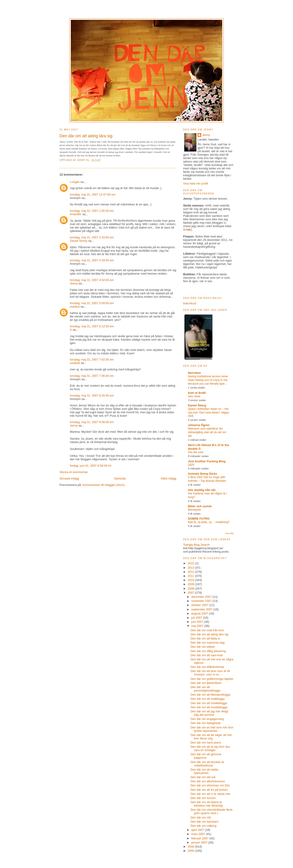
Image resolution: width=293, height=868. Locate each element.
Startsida (120, 478)
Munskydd (194, 510)
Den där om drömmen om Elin (210, 785)
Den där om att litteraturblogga (210, 695)
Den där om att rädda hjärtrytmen (204, 771)
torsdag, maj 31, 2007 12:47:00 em (93, 194)
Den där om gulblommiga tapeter (212, 679)
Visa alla (229, 533)
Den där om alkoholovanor (208, 781)
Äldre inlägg (168, 478)
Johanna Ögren (199, 425)
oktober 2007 (200, 605)
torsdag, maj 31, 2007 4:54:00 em (92, 280)
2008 (191, 588)
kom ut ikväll (197, 393)
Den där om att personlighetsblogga (205, 689)
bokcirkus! (190, 303)
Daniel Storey (79, 241)
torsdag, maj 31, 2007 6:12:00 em (92, 326)
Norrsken (194, 373)
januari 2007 (200, 842)
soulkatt (75, 363)
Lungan (75, 182)
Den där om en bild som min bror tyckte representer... (212, 729)
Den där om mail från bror (207, 630)
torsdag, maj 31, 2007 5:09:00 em (92, 303)
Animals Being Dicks (202, 474)
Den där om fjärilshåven (206, 683)
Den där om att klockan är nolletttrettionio (207, 764)
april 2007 (198, 830)
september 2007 (202, 609)
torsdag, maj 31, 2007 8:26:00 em (92, 395)
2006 (191, 847)
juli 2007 (197, 618)
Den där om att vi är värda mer (210, 794)
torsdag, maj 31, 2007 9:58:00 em (92, 422)
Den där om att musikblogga (209, 707)
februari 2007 (200, 838)
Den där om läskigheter (206, 723)
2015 (191, 563)
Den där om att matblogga (208, 699)
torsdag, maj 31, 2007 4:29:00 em (92, 260)
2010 (191, 580)
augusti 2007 (200, 613)
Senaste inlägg (69, 478)
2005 (191, 851)
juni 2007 (198, 622)
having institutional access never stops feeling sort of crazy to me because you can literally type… (208, 380)
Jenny (82, 160)
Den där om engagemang (207, 719)
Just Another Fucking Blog (207, 461)
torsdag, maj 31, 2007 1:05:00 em (92, 211)
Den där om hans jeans (206, 743)
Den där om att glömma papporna (206, 756)
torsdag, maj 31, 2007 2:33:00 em (92, 237)
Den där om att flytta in (205, 638)
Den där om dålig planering (208, 651)
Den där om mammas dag (208, 643)
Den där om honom (203, 798)
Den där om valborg (203, 826)
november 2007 (202, 601)
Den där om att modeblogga (209, 703)
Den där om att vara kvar (207, 655)
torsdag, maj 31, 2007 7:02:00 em (92, 360)
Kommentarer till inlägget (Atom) (103, 485)
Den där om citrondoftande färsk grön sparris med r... (212, 811)
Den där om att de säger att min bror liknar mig (211, 737)
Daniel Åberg (197, 405)
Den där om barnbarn (204, 822)
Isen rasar (194, 396)
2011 (191, 576)
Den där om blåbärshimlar (207, 667)
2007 (191, 593)
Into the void (196, 452)
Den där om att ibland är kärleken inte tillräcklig (207, 804)
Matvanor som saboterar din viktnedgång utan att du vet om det (207, 432)
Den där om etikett (202, 647)
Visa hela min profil (195, 183)
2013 (191, 568)
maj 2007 (198, 626)
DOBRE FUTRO (199, 519)
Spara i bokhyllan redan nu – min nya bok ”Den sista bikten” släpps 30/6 (209, 413)
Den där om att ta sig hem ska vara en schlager (210, 748)
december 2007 (202, 597)
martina (75, 307)
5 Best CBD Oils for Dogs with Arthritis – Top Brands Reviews (207, 479)
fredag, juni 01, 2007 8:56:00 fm (91, 466)
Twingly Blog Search (197, 545)
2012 (191, 572)
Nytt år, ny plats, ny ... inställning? (209, 522)
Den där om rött (201, 817)
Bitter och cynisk (200, 506)
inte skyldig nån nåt (202, 490)
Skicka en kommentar (74, 472)
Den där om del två (203, 777)
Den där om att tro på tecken (209, 790)
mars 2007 (198, 834)
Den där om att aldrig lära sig (209, 634)
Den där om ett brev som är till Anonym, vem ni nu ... (210, 673)
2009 (191, 584)
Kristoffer (76, 214)
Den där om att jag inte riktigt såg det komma (209, 713)
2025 (191, 465)
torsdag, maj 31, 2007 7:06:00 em (92, 376)
